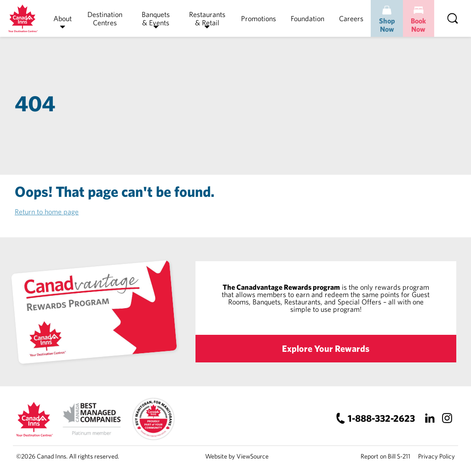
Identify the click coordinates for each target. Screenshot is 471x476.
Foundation (307, 18)
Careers (351, 18)
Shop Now (387, 25)
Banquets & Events (156, 18)
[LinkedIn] (429, 418)
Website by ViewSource (237, 456)
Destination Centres (105, 18)
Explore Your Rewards (326, 348)
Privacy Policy (437, 456)
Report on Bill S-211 (385, 456)
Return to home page (47, 212)
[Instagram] (447, 418)
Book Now (418, 25)
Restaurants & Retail (207, 18)
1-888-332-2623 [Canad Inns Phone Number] (381, 418)
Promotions (258, 18)
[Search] (453, 18)
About (63, 18)
